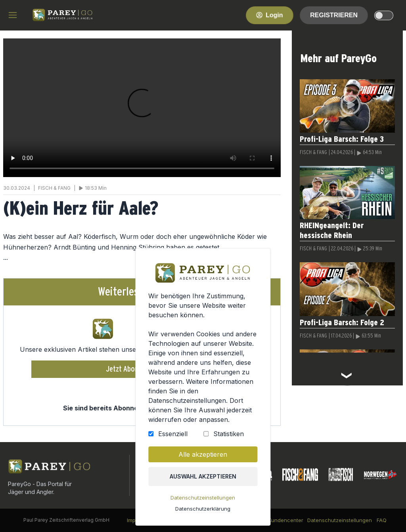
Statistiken (229, 434)
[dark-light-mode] (384, 15)
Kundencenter (286, 520)
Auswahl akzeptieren (203, 476)
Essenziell (173, 434)
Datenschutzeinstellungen (203, 498)
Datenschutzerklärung (203, 509)
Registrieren (334, 15)
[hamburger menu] (13, 15)
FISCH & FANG (313, 153)
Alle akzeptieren (203, 454)
